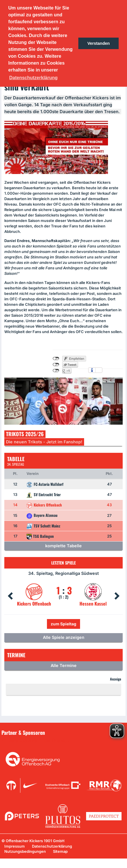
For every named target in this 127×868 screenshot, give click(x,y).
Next (117, 596)
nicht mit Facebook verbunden (56, 359)
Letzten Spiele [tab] (64, 563)
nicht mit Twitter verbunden (56, 365)
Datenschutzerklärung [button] (33, 78)
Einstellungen (99, 370)
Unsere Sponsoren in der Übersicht (37, 741)
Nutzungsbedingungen (25, 851)
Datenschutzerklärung (52, 846)
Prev (10, 596)
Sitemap (60, 851)
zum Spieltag (64, 624)
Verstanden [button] (98, 43)
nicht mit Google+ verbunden (56, 371)
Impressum (15, 846)
